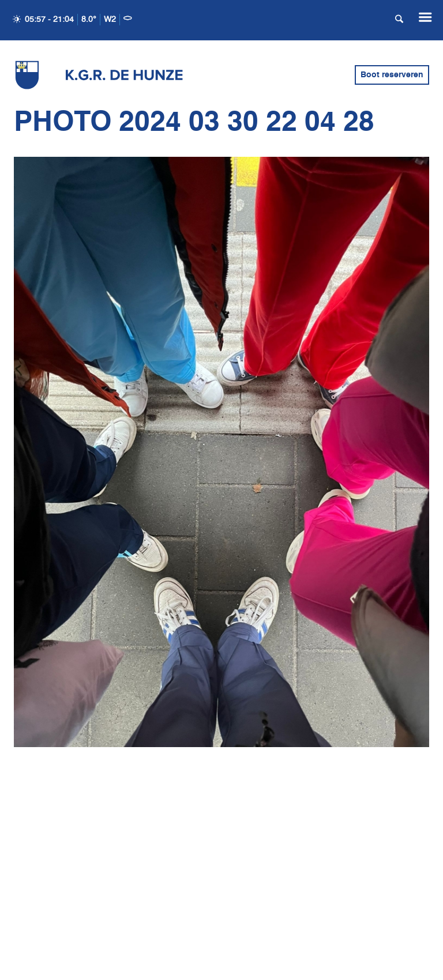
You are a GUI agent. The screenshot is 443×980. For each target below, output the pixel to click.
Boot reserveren (392, 75)
